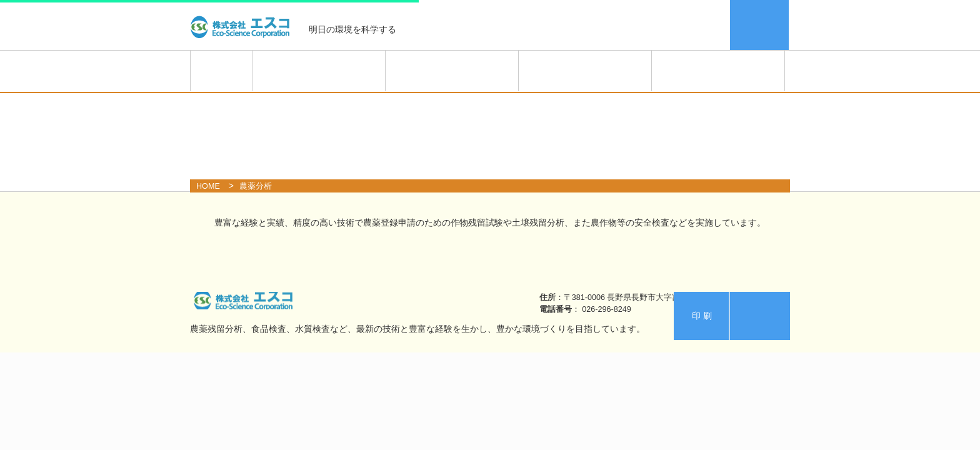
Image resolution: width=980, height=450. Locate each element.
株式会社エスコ (243, 25)
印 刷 (702, 316)
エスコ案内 (760, 25)
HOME (221, 71)
